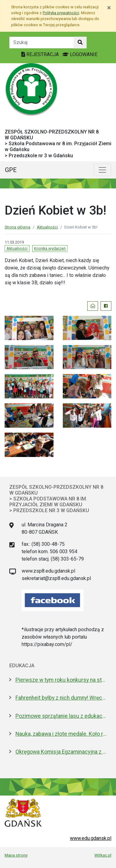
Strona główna (17, 227)
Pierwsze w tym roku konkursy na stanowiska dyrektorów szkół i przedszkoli (61, 680)
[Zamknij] (109, 8)
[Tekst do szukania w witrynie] (42, 43)
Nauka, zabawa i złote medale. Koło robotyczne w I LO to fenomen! (61, 734)
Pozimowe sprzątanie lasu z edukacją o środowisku (61, 716)
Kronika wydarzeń (50, 248)
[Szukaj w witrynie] (80, 43)
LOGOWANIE (80, 54)
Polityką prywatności (61, 13)
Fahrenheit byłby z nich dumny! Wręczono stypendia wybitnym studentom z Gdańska (61, 698)
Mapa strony (16, 855)
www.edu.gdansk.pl (91, 838)
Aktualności (47, 227)
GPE (11, 170)
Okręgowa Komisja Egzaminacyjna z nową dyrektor (61, 752)
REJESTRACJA (41, 54)
